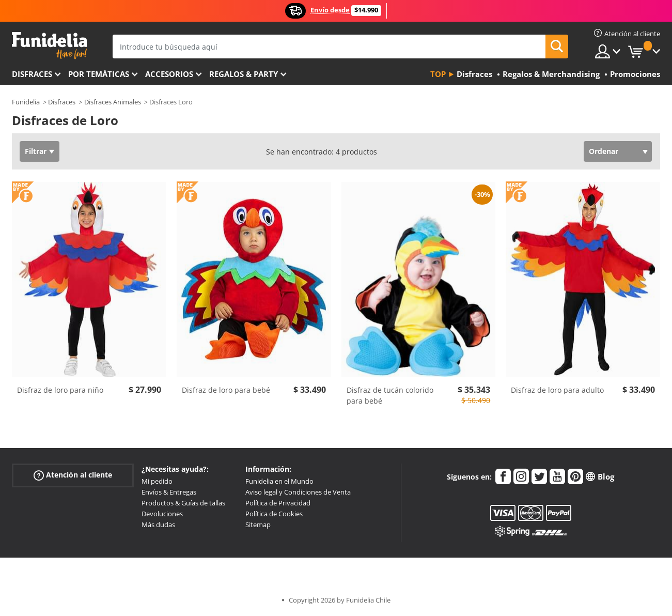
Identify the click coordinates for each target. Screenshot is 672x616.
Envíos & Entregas (169, 492)
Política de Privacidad (278, 503)
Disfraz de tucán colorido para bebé (390, 395)
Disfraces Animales (113, 102)
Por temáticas (99, 74)
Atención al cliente (73, 475)
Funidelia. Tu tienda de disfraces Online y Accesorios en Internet (49, 46)
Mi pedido (157, 481)
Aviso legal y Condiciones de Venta (298, 492)
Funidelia (26, 102)
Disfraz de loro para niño (60, 390)
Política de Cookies (274, 514)
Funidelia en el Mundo (279, 481)
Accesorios (169, 74)
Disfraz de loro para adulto (557, 390)
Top (438, 74)
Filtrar (36, 151)
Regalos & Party (244, 74)
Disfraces (32, 74)
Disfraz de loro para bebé (226, 390)
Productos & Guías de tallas (183, 503)
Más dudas (158, 525)
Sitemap (258, 525)
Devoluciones (162, 514)
